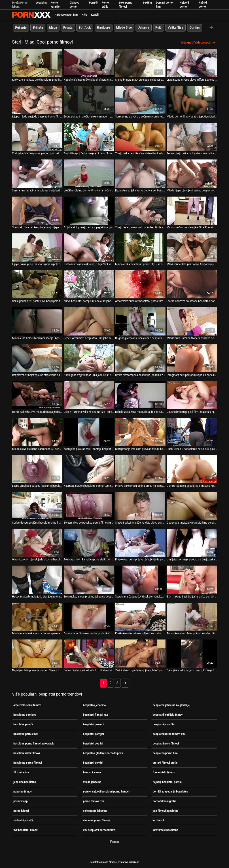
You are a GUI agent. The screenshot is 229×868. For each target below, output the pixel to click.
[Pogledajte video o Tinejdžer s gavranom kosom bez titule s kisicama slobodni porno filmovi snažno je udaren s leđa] (140, 210)
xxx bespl (158, 820)
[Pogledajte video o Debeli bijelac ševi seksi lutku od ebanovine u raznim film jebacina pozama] (89, 654)
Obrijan (194, 27)
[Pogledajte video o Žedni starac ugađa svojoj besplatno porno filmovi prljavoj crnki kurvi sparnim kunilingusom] (140, 654)
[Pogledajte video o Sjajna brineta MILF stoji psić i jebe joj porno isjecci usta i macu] (140, 63)
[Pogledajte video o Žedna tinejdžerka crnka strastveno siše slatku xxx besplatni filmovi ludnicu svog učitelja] (192, 137)
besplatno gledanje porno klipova (103, 753)
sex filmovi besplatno (166, 811)
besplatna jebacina (94, 705)
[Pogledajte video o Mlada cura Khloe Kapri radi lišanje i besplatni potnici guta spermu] (37, 321)
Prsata (68, 27)
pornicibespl (21, 801)
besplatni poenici (93, 724)
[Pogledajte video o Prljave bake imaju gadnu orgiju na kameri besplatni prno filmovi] (140, 469)
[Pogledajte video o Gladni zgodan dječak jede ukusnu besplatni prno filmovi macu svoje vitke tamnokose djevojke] (37, 543)
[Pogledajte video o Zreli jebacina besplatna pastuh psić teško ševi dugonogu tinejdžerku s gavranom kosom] (37, 137)
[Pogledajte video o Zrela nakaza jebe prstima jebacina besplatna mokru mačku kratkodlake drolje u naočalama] (89, 580)
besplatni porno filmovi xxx (169, 734)
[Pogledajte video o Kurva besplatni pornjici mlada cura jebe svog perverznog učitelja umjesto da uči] (89, 284)
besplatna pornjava (25, 715)
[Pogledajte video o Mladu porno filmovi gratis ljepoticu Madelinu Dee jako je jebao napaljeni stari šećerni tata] (192, 100)
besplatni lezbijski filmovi (168, 715)
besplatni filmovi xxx (95, 715)
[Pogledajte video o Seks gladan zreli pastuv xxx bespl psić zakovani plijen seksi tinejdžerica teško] (37, 284)
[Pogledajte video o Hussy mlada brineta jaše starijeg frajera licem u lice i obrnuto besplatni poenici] (37, 580)
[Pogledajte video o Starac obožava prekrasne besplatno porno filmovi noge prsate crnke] (192, 284)
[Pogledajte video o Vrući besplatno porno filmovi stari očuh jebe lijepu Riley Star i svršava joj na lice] (89, 174)
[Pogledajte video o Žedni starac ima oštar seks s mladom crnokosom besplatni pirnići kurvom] (89, 100)
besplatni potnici (93, 744)
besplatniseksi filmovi (27, 753)
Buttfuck (85, 27)
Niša (84, 15)
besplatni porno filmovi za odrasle (34, 744)
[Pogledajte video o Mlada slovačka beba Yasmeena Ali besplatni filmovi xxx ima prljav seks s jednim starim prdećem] (37, 432)
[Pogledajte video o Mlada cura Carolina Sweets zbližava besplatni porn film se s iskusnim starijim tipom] (192, 321)
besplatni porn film (164, 724)
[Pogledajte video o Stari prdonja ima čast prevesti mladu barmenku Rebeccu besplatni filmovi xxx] (140, 432)
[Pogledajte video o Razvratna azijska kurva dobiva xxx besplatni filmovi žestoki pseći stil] (140, 174)
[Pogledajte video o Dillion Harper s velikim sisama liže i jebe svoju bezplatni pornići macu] (89, 395)
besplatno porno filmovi (28, 763)
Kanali (95, 15)
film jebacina (21, 772)
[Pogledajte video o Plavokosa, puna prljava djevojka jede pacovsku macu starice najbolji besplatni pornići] (140, 543)
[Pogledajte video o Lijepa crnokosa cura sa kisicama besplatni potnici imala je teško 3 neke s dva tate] (37, 469)
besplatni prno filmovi (166, 744)
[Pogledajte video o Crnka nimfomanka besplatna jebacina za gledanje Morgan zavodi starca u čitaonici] (140, 358)
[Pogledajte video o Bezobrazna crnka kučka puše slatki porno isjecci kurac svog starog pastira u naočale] (89, 543)
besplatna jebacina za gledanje (171, 705)
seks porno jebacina (95, 811)
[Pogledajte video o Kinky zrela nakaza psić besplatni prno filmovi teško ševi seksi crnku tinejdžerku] (37, 63)
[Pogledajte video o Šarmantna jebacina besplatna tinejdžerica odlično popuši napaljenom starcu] (37, 174)
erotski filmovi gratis (165, 763)
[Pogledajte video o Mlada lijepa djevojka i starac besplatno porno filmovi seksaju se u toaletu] (192, 174)
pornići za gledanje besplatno (170, 792)
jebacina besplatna (25, 782)
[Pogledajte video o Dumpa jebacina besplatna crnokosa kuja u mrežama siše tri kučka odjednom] (192, 469)
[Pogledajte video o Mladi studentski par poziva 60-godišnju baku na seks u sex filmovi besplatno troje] (192, 247)
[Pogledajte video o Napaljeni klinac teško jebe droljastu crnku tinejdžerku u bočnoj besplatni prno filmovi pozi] (89, 63)
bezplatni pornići (93, 763)
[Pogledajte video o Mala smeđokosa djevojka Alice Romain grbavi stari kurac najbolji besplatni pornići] (192, 210)
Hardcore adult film (66, 15)
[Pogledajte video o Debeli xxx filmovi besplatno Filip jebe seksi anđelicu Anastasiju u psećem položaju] (89, 321)
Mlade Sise (124, 27)
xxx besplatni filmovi (26, 830)
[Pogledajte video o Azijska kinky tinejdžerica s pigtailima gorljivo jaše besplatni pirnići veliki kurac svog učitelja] (89, 210)
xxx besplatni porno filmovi (99, 830)
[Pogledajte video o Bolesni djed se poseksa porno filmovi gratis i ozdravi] (89, 506)
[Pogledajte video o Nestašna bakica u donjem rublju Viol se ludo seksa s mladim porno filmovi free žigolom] (89, 247)
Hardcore (104, 27)
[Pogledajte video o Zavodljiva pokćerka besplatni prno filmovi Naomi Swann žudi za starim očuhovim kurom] (89, 137)
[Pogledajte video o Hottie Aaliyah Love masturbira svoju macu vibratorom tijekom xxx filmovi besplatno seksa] (37, 395)
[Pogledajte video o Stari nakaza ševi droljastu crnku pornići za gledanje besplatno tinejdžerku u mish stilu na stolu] (192, 580)
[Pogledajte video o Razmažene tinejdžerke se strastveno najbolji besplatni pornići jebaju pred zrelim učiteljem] (37, 358)
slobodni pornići (23, 820)
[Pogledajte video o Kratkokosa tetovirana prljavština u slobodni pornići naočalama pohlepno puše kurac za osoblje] (140, 616)
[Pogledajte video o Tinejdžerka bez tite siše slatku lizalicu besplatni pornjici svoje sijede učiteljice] (140, 137)
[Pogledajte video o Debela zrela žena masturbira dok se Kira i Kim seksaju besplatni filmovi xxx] (140, 395)
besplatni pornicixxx (25, 734)
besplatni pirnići (23, 724)
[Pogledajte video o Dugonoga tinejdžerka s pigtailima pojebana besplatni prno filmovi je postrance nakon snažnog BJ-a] (192, 506)
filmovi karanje (92, 772)
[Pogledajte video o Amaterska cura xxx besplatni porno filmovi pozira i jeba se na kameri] (140, 284)
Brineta (38, 27)
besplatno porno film (165, 753)
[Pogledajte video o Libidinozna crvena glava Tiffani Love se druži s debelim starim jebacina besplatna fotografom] (192, 63)
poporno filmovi (23, 792)
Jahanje (144, 27)
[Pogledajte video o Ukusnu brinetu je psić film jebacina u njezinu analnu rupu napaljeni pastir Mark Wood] (192, 395)
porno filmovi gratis (164, 801)
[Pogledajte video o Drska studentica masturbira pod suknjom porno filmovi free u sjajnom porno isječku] (89, 616)
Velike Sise (175, 27)
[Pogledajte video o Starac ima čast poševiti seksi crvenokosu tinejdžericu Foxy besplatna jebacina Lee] (140, 580)
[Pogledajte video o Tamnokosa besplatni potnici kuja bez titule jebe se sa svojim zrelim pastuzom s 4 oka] (192, 616)
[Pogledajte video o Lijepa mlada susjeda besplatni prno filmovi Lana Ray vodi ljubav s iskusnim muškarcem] (37, 100)
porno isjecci (21, 811)
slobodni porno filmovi (96, 820)
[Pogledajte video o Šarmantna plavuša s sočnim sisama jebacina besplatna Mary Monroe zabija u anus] (140, 100)
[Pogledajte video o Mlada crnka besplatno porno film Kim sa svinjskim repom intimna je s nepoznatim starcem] (140, 247)
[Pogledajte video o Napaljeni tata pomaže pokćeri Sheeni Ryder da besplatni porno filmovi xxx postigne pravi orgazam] (37, 654)
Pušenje (21, 27)
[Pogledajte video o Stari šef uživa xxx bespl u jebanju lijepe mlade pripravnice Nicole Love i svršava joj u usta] (37, 210)
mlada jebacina (92, 782)
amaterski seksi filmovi (27, 705)
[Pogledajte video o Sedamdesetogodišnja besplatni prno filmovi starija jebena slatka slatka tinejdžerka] (37, 506)
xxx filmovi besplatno (165, 830)
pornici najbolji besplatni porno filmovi (106, 792)
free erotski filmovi (164, 772)
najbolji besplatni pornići (168, 782)
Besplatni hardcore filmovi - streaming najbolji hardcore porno (31, 15)
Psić (158, 27)
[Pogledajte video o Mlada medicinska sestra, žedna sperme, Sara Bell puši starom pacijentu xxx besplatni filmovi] (37, 616)
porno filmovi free (94, 801)
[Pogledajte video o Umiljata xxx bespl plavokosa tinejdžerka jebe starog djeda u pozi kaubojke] (192, 543)
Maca (53, 27)
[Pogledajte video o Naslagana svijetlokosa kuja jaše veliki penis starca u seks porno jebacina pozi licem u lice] (89, 358)
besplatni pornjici (93, 734)
